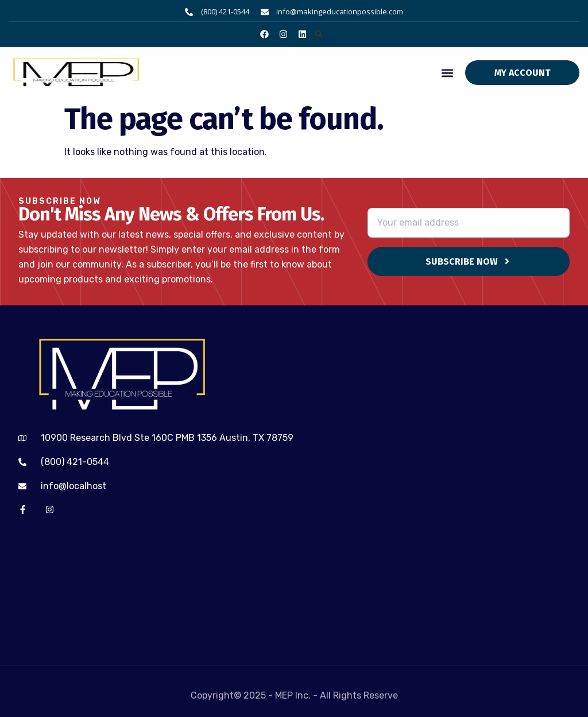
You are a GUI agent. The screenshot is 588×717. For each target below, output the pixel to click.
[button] (318, 34)
